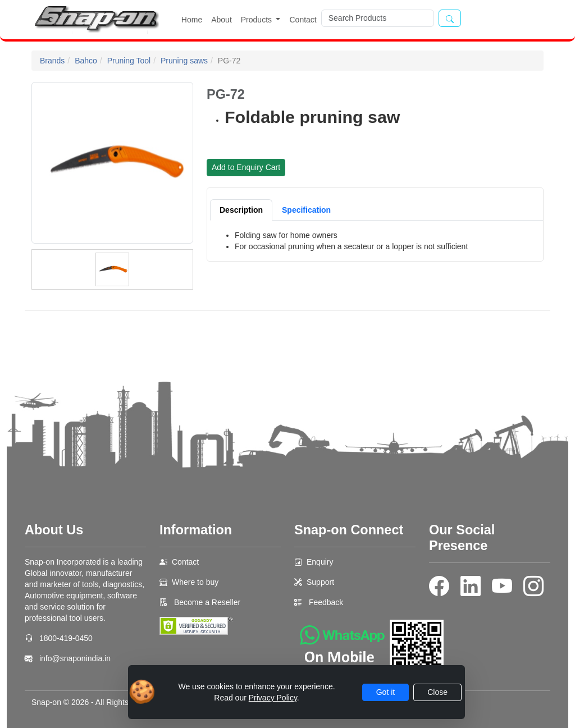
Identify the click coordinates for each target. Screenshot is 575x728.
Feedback (326, 602)
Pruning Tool (129, 61)
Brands (52, 61)
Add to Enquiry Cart (246, 167)
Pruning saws (184, 61)
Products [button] (257, 20)
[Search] (378, 18)
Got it (385, 692)
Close (437, 692)
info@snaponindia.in (75, 658)
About (222, 20)
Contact (303, 20)
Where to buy (195, 582)
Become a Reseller (206, 602)
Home (192, 20)
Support (320, 582)
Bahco (86, 61)
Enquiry (320, 562)
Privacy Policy (273, 698)
